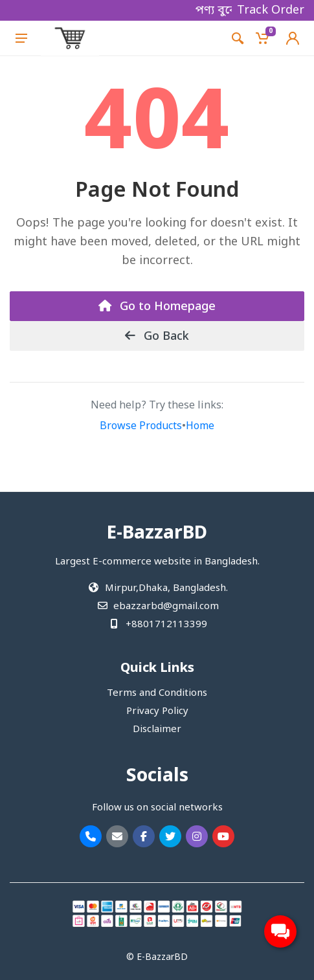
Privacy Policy (157, 711)
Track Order (271, 10)
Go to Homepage (157, 307)
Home (200, 427)
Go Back (157, 337)
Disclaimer (157, 729)
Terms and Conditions (157, 693)
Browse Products (141, 427)
